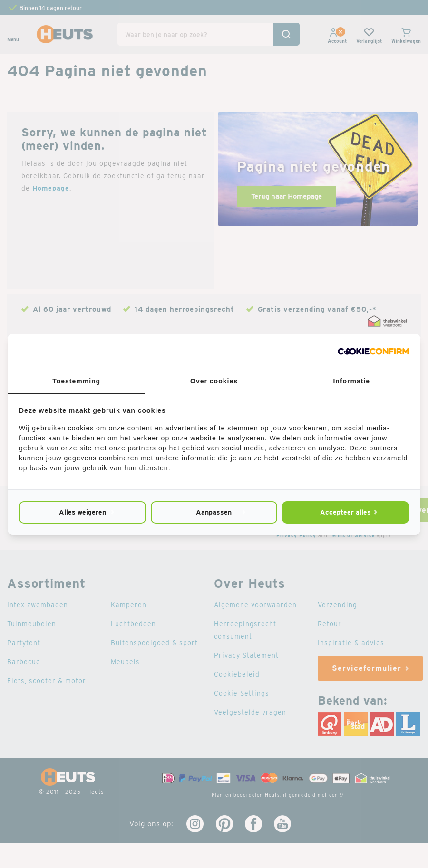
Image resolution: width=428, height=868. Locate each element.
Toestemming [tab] (76, 381)
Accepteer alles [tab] (345, 512)
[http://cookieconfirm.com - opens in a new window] (373, 351)
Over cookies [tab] (214, 381)
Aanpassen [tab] (214, 512)
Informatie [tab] (351, 381)
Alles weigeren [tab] (83, 512)
